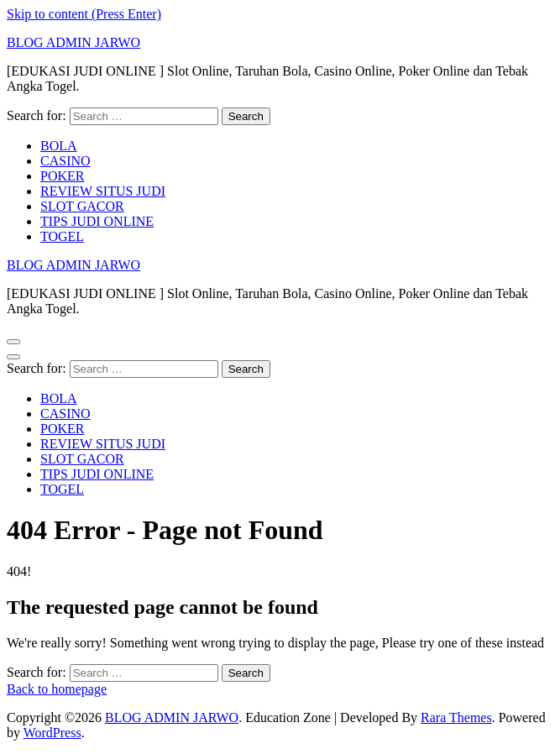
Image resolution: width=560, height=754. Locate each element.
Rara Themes (456, 717)
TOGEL (62, 236)
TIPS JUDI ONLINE (97, 221)
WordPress (52, 733)
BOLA (59, 146)
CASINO (65, 161)
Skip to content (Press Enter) (84, 14)
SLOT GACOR (82, 206)
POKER (62, 176)
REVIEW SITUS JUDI (103, 191)
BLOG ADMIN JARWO (73, 42)
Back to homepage (57, 689)
